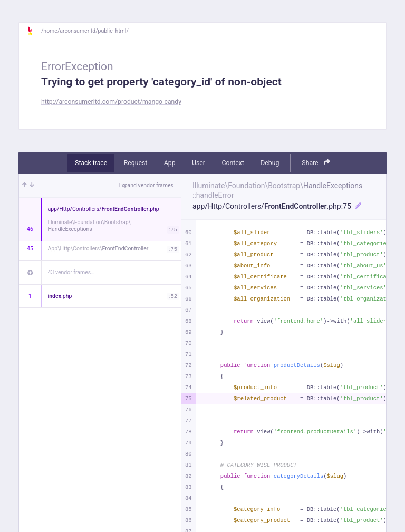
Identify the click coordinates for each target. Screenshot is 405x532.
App (170, 163)
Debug (270, 163)
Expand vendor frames (146, 185)
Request (136, 163)
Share (316, 163)
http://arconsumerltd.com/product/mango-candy (111, 102)
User (199, 163)
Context (233, 163)
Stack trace (91, 163)
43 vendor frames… (71, 272)
